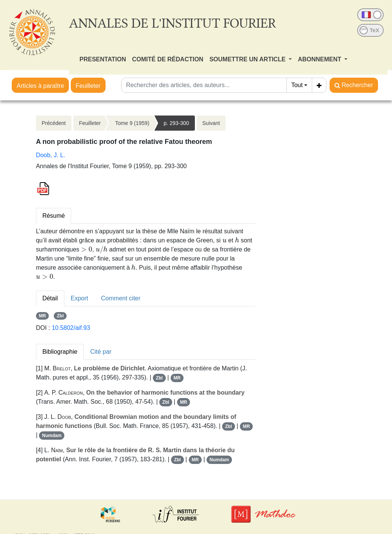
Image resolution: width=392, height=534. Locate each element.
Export (79, 298)
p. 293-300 (177, 123)
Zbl (60, 316)
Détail (50, 298)
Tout (297, 85)
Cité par (101, 352)
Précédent (54, 123)
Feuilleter (88, 86)
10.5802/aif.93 (71, 328)
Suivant (211, 123)
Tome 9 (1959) (132, 123)
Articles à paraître (40, 86)
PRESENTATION (103, 59)
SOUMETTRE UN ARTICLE (248, 59)
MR (43, 316)
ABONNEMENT (320, 59)
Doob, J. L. (51, 155)
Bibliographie (60, 352)
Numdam (52, 436)
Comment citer (121, 298)
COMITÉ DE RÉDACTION (168, 59)
